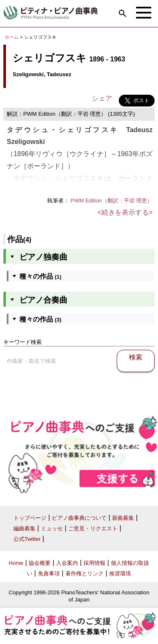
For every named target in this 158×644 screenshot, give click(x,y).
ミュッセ (52, 528)
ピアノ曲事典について (79, 518)
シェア (102, 98)
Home (16, 563)
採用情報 (94, 563)
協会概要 (40, 563)
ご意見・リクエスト (93, 528)
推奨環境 (120, 573)
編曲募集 (24, 528)
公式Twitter (27, 539)
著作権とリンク (84, 573)
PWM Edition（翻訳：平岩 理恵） (112, 201)
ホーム (12, 37)
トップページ (30, 518)
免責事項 (49, 573)
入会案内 (67, 563)
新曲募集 (123, 518)
